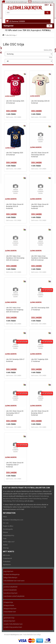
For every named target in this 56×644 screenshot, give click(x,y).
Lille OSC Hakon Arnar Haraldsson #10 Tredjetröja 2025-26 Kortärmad (15, 310)
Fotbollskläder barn (37, 507)
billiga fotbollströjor (10, 578)
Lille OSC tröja (11, 35)
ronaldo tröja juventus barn (13, 627)
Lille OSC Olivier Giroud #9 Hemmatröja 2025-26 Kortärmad (40, 155)
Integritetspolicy (9, 535)
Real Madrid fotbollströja (40, 496)
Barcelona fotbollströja (11, 499)
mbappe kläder (9, 605)
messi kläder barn (10, 612)
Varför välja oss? (9, 542)
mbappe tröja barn (10, 609)
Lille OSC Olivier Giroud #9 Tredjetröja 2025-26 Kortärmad (40, 206)
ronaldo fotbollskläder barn (13, 624)
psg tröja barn (8, 571)
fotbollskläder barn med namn (14, 581)
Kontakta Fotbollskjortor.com (13, 520)
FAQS (5, 517)
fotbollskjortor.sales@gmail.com (41, 2)
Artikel (5, 545)
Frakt (5, 539)
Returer (5, 532)
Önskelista (7, 561)
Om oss (6, 523)
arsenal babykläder (10, 590)
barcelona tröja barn (11, 593)
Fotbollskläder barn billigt (32, 635)
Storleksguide (8, 529)
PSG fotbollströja (18, 501)
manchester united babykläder (14, 596)
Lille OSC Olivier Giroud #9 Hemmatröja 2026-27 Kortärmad (15, 413)
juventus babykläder (11, 587)
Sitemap (6, 548)
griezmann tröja (9, 618)
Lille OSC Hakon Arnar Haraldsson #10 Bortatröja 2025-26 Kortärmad (39, 258)
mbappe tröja (8, 602)
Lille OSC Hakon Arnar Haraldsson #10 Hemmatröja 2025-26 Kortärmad (15, 258)
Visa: (51, 57)
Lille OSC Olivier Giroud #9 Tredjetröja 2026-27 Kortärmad (15, 465)
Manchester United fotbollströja (31, 499)
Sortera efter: (48, 50)
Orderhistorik (7, 558)
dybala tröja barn (9, 621)
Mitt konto (7, 555)
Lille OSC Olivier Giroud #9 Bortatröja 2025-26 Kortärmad (15, 206)
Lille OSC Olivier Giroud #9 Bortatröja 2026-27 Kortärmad (40, 413)
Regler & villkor (8, 526)
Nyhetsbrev (7, 565)
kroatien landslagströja (12, 574)
